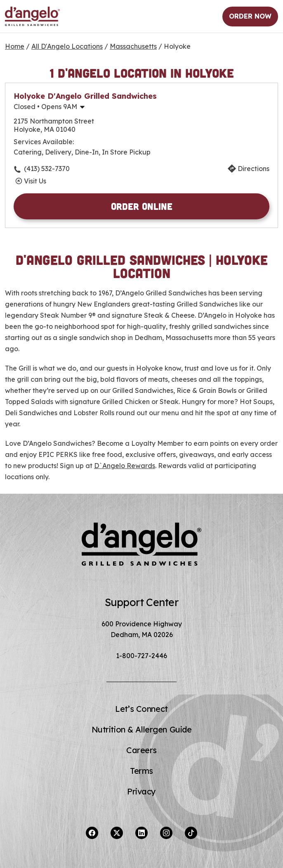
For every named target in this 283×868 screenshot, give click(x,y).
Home (15, 46)
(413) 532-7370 (47, 169)
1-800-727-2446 (141, 656)
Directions (254, 169)
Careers (141, 750)
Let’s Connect (141, 709)
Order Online (142, 206)
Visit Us (35, 181)
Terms (141, 771)
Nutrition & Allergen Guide (142, 729)
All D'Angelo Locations (67, 46)
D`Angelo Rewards (125, 466)
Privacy (141, 791)
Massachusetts (133, 46)
